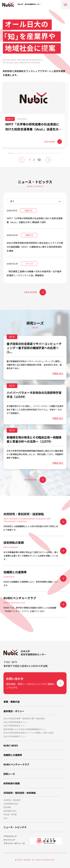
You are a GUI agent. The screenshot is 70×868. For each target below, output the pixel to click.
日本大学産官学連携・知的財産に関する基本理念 (24, 718)
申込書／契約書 (10, 814)
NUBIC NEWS (11, 745)
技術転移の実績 (12, 783)
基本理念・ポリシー (14, 711)
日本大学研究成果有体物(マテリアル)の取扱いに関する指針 (28, 733)
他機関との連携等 (13, 755)
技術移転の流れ (10, 811)
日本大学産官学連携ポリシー (16, 722)
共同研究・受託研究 (12, 800)
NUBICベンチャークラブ (16, 764)
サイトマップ (9, 840)
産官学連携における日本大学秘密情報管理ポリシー (25, 729)
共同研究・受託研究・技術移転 (20, 793)
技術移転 (7, 807)
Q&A (5, 818)
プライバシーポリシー (13, 843)
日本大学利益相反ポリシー (15, 736)
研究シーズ (9, 774)
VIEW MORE (35, 292)
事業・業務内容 (12, 702)
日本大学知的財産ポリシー (15, 726)
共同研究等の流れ (11, 804)
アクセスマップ (10, 836)
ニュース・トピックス (15, 827)
